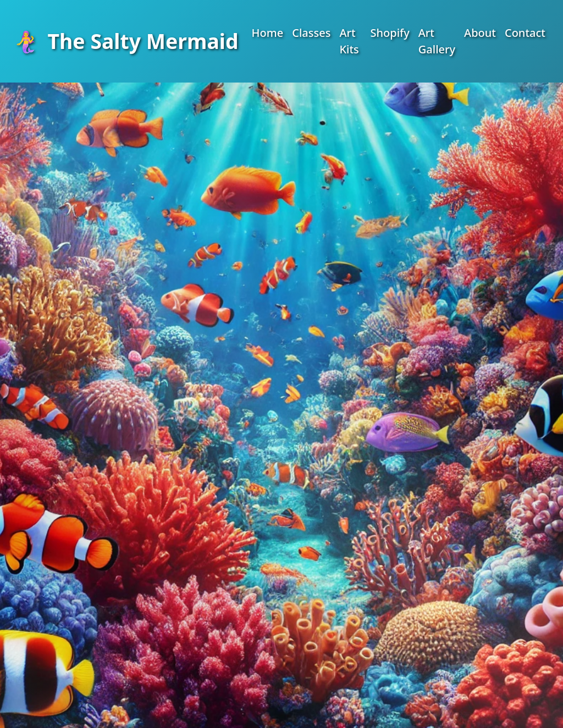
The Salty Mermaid (126, 41)
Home (268, 33)
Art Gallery (437, 41)
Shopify (390, 33)
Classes (311, 33)
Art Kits (349, 41)
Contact (525, 33)
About (480, 33)
